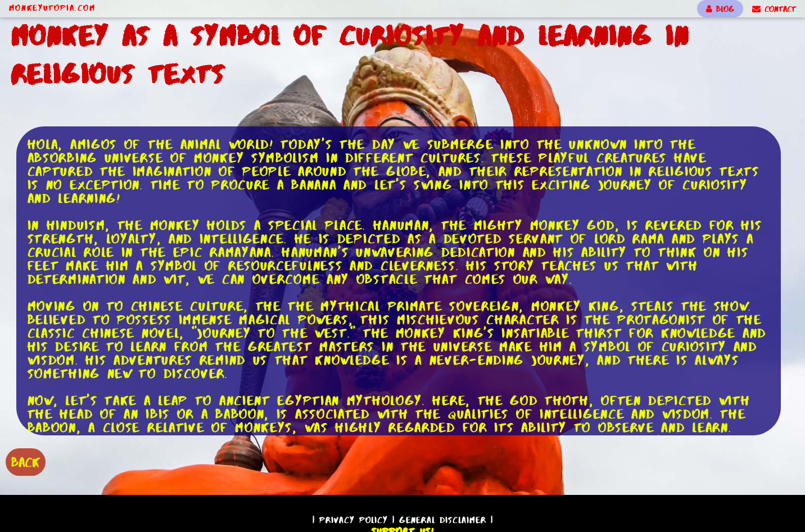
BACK (26, 462)
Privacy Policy (354, 520)
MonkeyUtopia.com (52, 8)
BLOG (720, 9)
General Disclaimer (443, 520)
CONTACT (774, 9)
